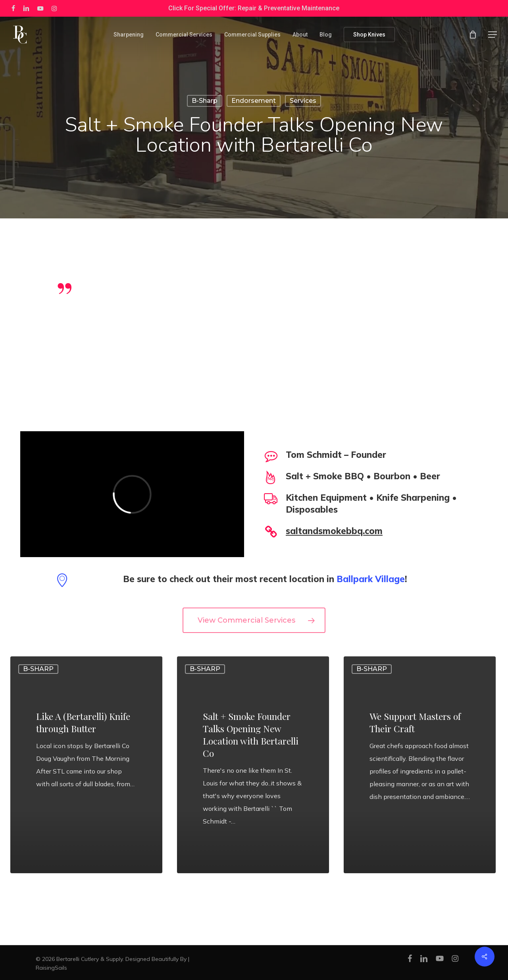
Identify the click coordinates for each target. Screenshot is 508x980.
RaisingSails (51, 968)
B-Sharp (205, 101)
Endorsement (254, 101)
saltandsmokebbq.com (334, 531)
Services (303, 101)
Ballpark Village (371, 579)
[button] (493, 35)
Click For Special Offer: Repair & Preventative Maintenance (254, 8)
